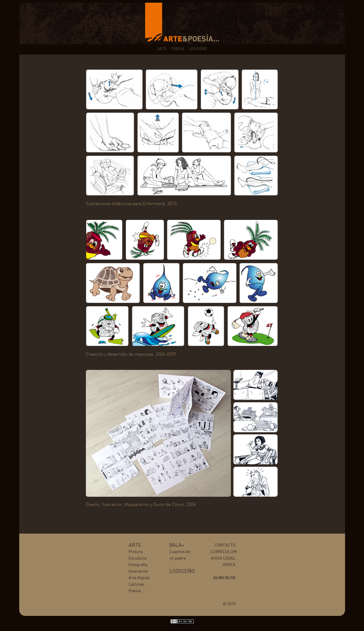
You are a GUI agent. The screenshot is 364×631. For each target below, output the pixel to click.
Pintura (136, 552)
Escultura (137, 558)
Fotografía (138, 565)
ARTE (162, 49)
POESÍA (178, 49)
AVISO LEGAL (223, 558)
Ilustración (138, 571)
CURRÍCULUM (223, 552)
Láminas (136, 584)
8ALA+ (177, 545)
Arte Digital (139, 578)
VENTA (229, 565)
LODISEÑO (198, 49)
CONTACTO (225, 545)
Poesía (135, 591)
